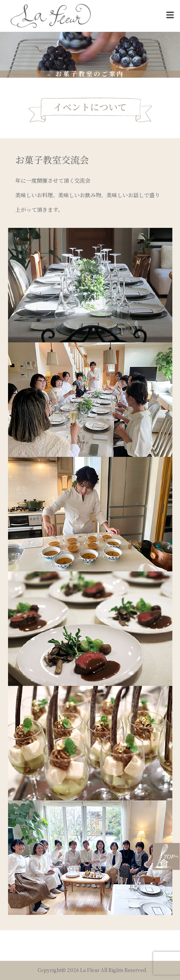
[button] (170, 15)
